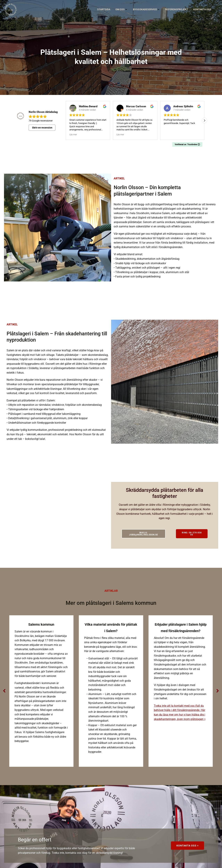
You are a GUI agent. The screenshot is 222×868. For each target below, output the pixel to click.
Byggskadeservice (147, 9)
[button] (204, 120)
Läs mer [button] (73, 135)
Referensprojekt (177, 9)
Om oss (122, 9)
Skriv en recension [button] (42, 128)
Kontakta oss (204, 9)
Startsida (104, 9)
